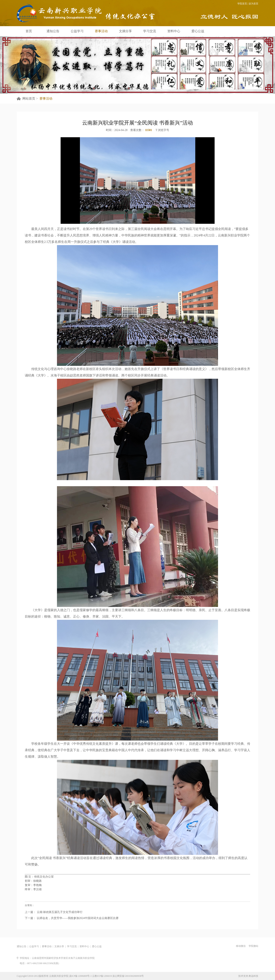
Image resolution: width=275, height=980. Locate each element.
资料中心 (174, 31)
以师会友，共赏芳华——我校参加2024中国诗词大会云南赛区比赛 (77, 919)
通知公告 (53, 31)
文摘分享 (125, 31)
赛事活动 (101, 31)
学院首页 (242, 4)
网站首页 (29, 99)
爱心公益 (198, 31)
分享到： (30, 905)
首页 (29, 31)
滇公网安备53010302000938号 (128, 976)
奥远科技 (253, 976)
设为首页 (253, 4)
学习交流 (150, 31)
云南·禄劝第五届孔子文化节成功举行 (59, 912)
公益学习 (77, 31)
